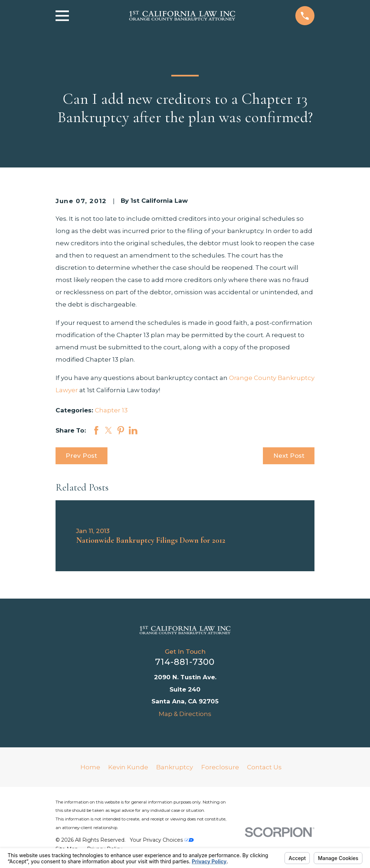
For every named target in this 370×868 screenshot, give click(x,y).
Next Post (289, 456)
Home (90, 767)
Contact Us (264, 767)
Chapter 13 (111, 410)
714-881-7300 (185, 662)
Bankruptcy (175, 767)
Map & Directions (185, 714)
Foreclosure (220, 767)
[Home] (185, 630)
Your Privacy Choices (162, 840)
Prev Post (81, 456)
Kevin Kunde (128, 767)
